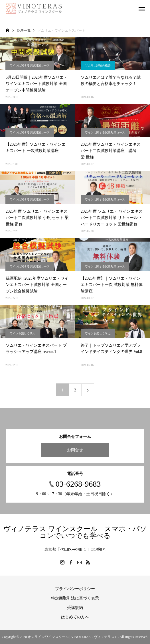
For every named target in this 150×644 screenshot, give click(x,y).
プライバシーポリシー (75, 589)
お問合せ (75, 450)
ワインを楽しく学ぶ (23, 333)
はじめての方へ (75, 617)
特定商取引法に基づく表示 (75, 598)
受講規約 (75, 608)
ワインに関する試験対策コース (30, 65)
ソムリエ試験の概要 (98, 65)
